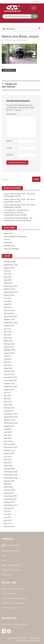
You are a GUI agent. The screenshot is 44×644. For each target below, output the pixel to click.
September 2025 (11, 265)
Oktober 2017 (9, 502)
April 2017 (8, 520)
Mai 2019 (7, 460)
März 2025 (8, 283)
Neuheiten (8, 243)
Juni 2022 (8, 359)
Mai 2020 (8, 435)
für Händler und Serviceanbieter (15, 598)
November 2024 (11, 286)
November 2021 (10, 380)
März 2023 (8, 341)
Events (7, 240)
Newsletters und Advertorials (14, 603)
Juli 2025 (7, 271)
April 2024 (8, 307)
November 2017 (10, 499)
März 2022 (8, 368)
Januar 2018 (9, 493)
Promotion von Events (11, 608)
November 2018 (10, 475)
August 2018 (9, 481)
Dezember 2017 (10, 496)
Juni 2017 (8, 514)
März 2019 (8, 466)
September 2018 (11, 478)
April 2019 (8, 463)
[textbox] (18, 16)
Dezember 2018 (10, 472)
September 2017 (11, 505)
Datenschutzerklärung (11, 570)
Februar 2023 (9, 344)
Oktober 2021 (9, 384)
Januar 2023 (9, 347)
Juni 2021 (8, 396)
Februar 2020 (9, 444)
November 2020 (11, 417)
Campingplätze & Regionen (15, 236)
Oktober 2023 (9, 320)
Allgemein (8, 233)
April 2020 (8, 438)
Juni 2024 (8, 301)
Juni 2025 (8, 274)
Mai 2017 (7, 517)
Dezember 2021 (10, 377)
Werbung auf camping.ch (12, 589)
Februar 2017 (9, 526)
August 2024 (9, 295)
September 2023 (11, 323)
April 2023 (8, 338)
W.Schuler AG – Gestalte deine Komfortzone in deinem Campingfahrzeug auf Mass (16, 213)
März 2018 (8, 487)
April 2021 (8, 402)
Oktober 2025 (9, 262)
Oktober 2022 (9, 350)
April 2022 (8, 365)
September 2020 (11, 423)
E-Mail (10, 148)
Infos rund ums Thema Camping (15, 624)
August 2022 (9, 353)
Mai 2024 (8, 304)
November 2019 (10, 447)
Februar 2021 (9, 408)
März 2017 (8, 524)
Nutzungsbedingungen (11, 565)
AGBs (4, 560)
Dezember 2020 (11, 414)
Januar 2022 (9, 374)
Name (10, 141)
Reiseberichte (9, 246)
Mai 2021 (7, 399)
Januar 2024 (9, 313)
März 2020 (8, 441)
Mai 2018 (7, 484)
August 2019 (9, 453)
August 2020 (9, 426)
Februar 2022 (9, 371)
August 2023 (9, 326)
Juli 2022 (7, 356)
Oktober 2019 (9, 451)
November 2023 (10, 316)
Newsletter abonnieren (11, 551)
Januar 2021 (9, 411)
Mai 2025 (7, 277)
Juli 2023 (7, 329)
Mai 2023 (7, 335)
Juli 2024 (7, 298)
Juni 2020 (8, 432)
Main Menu (10, 29)
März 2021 (8, 405)
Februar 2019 (9, 469)
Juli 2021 (7, 393)
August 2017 (9, 508)
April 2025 (8, 280)
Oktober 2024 (9, 289)
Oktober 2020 (10, 420)
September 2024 (11, 292)
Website (10, 155)
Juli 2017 (7, 511)
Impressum (7, 575)
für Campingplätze (9, 594)
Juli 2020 (7, 429)
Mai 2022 (7, 362)
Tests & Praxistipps (11, 249)
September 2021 (11, 387)
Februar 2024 (9, 310)
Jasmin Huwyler (21, 40)
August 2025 (9, 268)
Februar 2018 (9, 490)
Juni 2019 (8, 457)
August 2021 (9, 390)
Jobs (4, 556)
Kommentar (12, 114)
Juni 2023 (8, 332)
